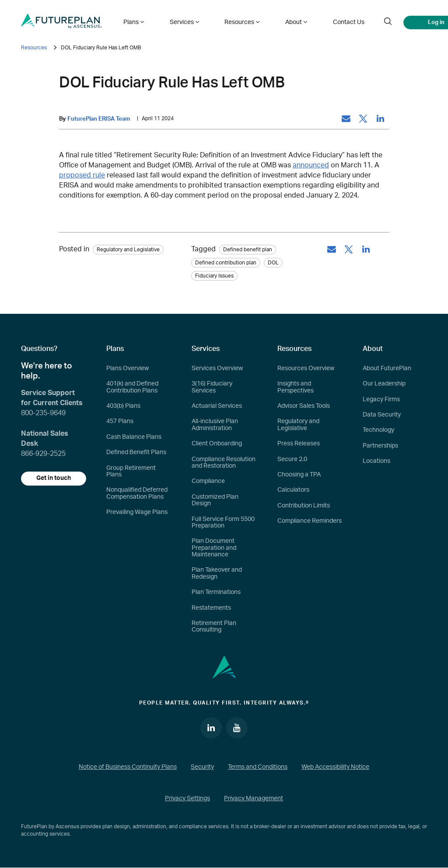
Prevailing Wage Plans (137, 512)
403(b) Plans (123, 406)
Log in (413, 21)
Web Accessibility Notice (335, 767)
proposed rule (82, 175)
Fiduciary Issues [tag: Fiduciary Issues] (214, 276)
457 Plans (120, 422)
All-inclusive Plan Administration (215, 425)
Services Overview (217, 368)
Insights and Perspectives (296, 387)
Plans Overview (128, 368)
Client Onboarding (217, 444)
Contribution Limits (304, 506)
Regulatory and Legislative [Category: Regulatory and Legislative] (128, 250)
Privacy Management (254, 799)
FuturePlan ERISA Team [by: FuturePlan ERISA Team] (99, 119)
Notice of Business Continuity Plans (128, 767)
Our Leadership (384, 384)
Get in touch (54, 479)
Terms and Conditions (258, 767)
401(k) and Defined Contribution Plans (132, 387)
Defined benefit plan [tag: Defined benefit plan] (248, 250)
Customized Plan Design (215, 500)
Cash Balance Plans (134, 437)
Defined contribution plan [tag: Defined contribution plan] (226, 263)
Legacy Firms (381, 399)
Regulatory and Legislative (298, 425)
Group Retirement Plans (131, 471)
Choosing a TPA (299, 475)
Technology (378, 431)
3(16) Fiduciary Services (212, 387)
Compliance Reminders (310, 521)
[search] (365, 21)
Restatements (211, 608)
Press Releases (299, 444)
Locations (376, 462)
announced (311, 165)
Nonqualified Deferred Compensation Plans (137, 494)
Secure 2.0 (292, 459)
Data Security (382, 415)
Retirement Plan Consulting (214, 627)
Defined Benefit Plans (136, 453)
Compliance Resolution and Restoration (224, 463)
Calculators (293, 490)
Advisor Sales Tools (304, 406)
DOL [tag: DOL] (273, 263)
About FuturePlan (387, 368)
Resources (34, 48)
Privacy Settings (187, 799)
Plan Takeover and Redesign (217, 574)
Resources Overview (306, 368)
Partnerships (380, 446)
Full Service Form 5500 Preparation (223, 523)
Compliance (208, 482)
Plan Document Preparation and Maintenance (214, 548)
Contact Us (328, 21)
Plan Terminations (216, 593)
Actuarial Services (217, 406)
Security (202, 767)
